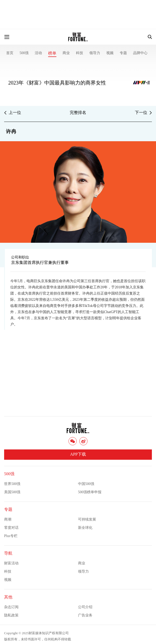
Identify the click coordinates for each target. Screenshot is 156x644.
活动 (38, 53)
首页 (10, 53)
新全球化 (85, 528)
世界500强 (12, 484)
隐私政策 (11, 615)
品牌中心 (140, 53)
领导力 (95, 53)
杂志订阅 (11, 607)
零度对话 (11, 528)
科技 (80, 53)
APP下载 (78, 454)
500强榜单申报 (90, 492)
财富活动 (11, 563)
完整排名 (78, 112)
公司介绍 (85, 607)
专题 (123, 53)
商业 (66, 53)
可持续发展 (87, 519)
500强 (24, 53)
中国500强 (86, 484)
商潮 (8, 519)
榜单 (52, 53)
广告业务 (85, 615)
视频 (110, 53)
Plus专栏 (11, 536)
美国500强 (12, 492)
